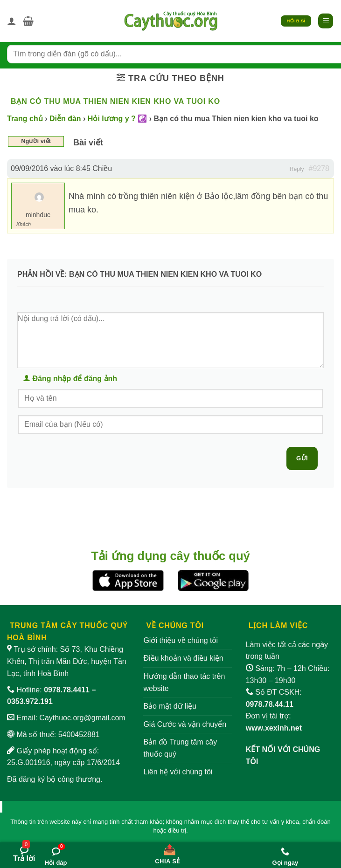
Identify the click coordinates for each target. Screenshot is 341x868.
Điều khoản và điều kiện (183, 658)
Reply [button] (297, 169)
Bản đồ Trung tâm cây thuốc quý (180, 748)
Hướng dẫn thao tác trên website (184, 682)
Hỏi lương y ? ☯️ (117, 119)
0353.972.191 (30, 701)
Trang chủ (25, 119)
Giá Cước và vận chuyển (185, 724)
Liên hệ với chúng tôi (178, 772)
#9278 (319, 168)
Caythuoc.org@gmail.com (82, 718)
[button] (28, 21)
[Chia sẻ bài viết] (167, 852)
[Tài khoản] (12, 21)
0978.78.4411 (67, 690)
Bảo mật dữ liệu (170, 706)
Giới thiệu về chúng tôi (181, 640)
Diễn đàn (65, 119)
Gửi (302, 458)
